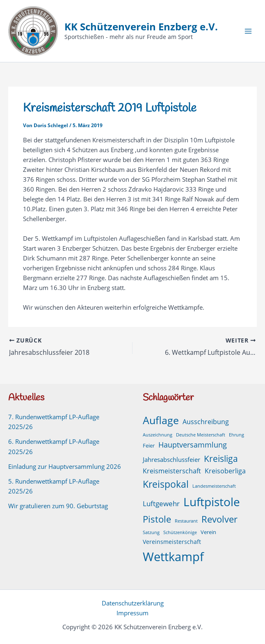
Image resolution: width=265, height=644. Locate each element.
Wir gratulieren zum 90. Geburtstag (58, 506)
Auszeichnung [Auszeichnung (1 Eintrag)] (158, 435)
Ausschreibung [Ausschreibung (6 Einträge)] (206, 422)
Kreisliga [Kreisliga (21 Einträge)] (221, 458)
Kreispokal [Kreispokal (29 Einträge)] (166, 484)
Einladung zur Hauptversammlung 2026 (65, 466)
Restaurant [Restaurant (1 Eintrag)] (186, 521)
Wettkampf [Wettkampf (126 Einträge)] (173, 557)
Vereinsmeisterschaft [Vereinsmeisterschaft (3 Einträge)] (172, 542)
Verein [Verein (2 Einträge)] (208, 532)
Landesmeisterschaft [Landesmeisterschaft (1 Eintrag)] (214, 486)
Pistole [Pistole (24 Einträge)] (157, 519)
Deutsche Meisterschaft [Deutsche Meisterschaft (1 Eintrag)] (201, 435)
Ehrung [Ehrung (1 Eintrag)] (236, 435)
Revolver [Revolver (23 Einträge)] (219, 519)
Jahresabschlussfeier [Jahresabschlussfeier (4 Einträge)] (171, 459)
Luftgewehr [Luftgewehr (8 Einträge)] (161, 503)
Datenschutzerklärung (133, 603)
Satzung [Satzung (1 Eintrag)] (151, 532)
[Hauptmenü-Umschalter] (248, 31)
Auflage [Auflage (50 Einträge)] (161, 420)
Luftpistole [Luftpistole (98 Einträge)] (212, 502)
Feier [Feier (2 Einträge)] (149, 446)
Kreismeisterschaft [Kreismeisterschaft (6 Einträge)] (172, 471)
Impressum (132, 613)
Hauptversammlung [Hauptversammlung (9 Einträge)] (193, 445)
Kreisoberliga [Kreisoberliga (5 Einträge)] (225, 471)
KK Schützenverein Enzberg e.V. (141, 27)
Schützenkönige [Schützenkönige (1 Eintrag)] (180, 532)
